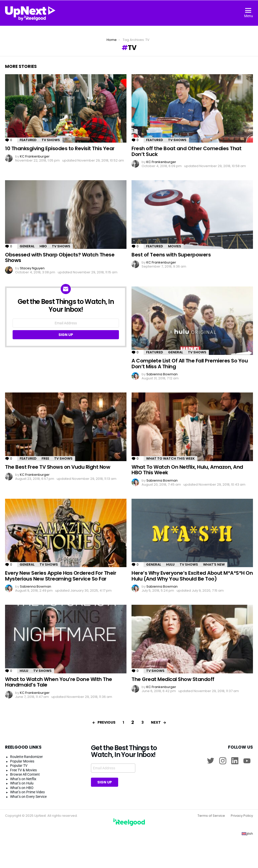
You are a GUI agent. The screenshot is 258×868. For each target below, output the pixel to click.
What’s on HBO (22, 788)
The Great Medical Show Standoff (173, 679)
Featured (28, 140)
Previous (106, 722)
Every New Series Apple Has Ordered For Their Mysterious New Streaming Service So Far (61, 576)
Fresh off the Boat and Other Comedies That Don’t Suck (186, 151)
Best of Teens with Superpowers (171, 255)
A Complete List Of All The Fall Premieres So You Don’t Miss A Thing (190, 364)
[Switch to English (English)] (247, 834)
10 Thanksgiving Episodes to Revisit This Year (60, 148)
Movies (175, 246)
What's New (214, 564)
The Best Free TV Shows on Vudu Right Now (58, 467)
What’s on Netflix (23, 779)
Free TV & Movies (23, 770)
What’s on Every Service (28, 797)
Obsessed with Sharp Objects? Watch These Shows (60, 258)
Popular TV (19, 766)
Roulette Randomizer (26, 757)
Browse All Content (25, 774)
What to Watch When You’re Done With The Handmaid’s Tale (59, 682)
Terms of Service (211, 816)
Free (45, 458)
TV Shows (51, 140)
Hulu (170, 564)
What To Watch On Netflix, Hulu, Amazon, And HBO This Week (187, 470)
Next (156, 722)
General (27, 246)
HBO (43, 246)
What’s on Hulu (22, 783)
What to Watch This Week (170, 458)
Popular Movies (22, 761)
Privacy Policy (242, 816)
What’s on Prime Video (27, 792)
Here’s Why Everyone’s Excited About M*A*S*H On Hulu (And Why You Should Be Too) (192, 576)
